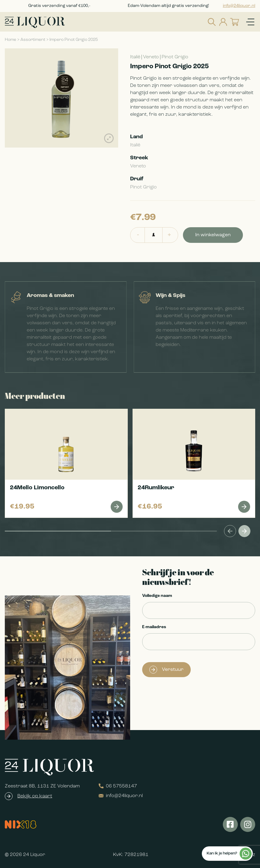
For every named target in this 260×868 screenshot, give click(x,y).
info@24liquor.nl (239, 6)
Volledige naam (157, 596)
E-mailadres (154, 627)
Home (10, 40)
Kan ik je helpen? (229, 854)
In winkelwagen (213, 235)
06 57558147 (118, 786)
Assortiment (33, 40)
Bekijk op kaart (35, 796)
